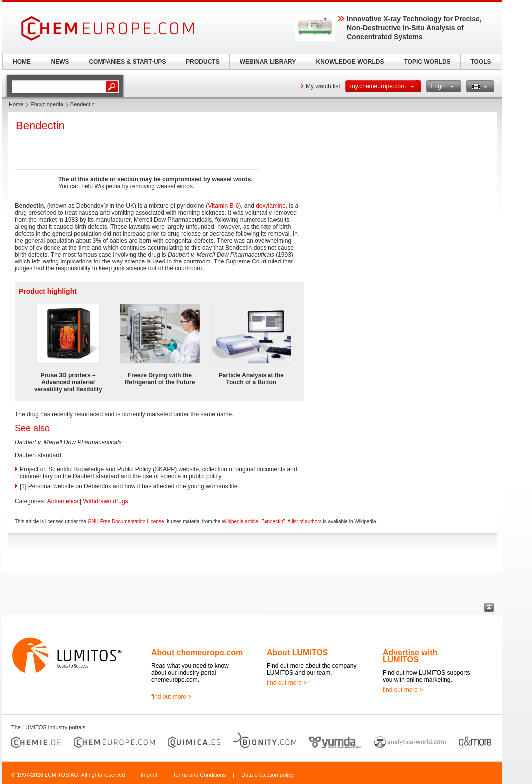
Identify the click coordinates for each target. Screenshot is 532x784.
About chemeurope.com (197, 653)
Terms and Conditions (199, 775)
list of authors (307, 521)
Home (16, 104)
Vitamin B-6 (223, 206)
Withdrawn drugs (106, 501)
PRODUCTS (202, 62)
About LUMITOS (297, 653)
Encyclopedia (47, 104)
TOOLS (480, 62)
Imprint (149, 775)
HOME (22, 62)
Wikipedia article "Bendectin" (253, 521)
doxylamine (271, 206)
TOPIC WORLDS (427, 62)
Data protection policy (267, 775)
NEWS (60, 62)
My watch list (323, 86)
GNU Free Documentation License (126, 521)
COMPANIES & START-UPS (127, 62)
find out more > (171, 697)
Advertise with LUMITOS (410, 656)
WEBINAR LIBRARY (268, 62)
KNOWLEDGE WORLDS (350, 62)
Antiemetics (63, 501)
